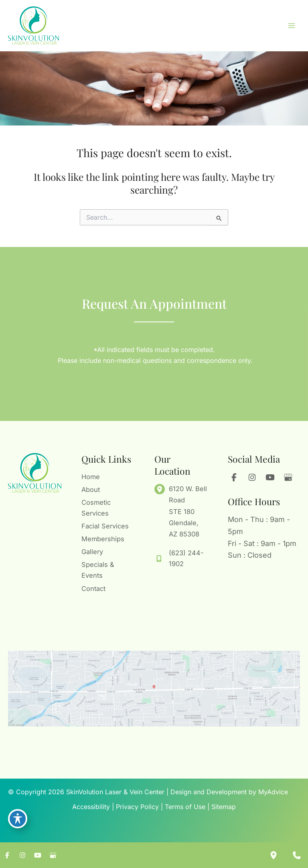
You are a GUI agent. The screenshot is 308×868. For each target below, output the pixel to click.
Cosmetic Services (96, 509)
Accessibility (91, 807)
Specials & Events (98, 574)
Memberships (103, 547)
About (91, 493)
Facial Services (95, 531)
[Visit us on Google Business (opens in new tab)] (288, 483)
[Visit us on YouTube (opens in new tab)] (270, 483)
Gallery (92, 558)
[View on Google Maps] (154, 689)
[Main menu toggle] (291, 29)
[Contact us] (297, 855)
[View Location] (162, 494)
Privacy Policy (137, 807)
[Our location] (274, 855)
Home (91, 482)
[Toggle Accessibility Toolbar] (18, 818)
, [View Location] (188, 516)
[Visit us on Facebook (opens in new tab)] (234, 483)
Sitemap (224, 807)
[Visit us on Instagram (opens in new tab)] (252, 483)
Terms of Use (185, 807)
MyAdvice (273, 792)
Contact (93, 591)
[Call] (181, 564)
